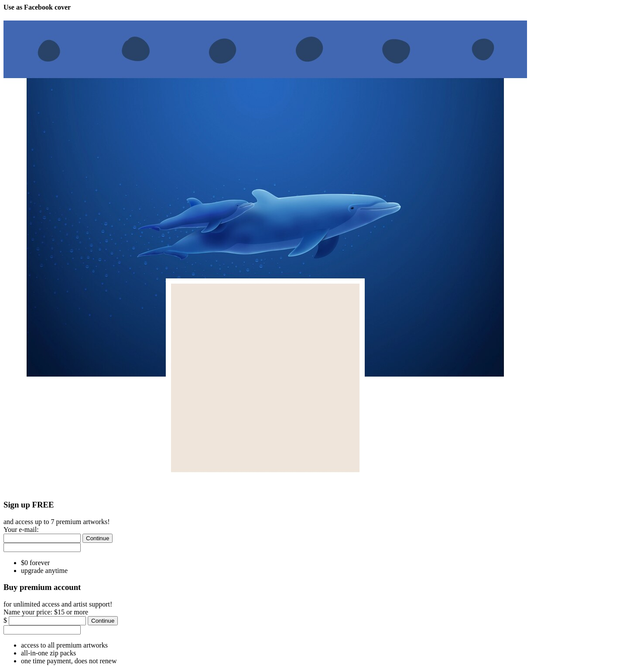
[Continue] (98, 538)
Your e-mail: (21, 530)
